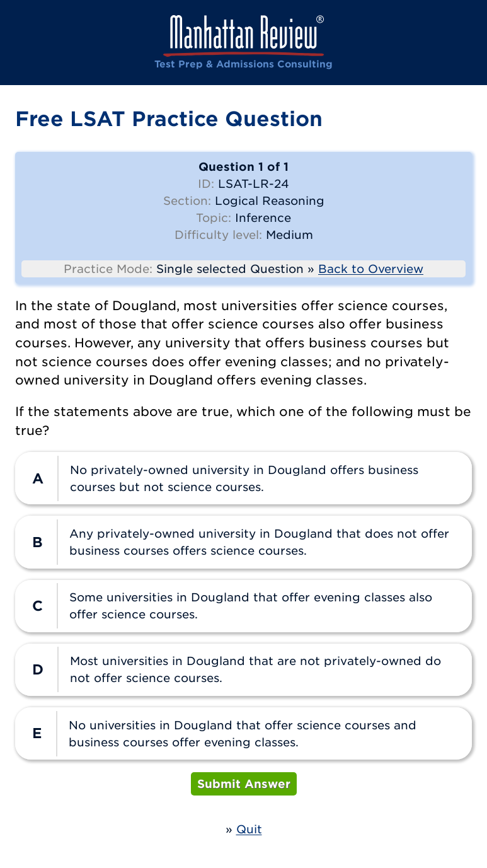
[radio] (243, 478)
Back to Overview (371, 269)
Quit (249, 829)
